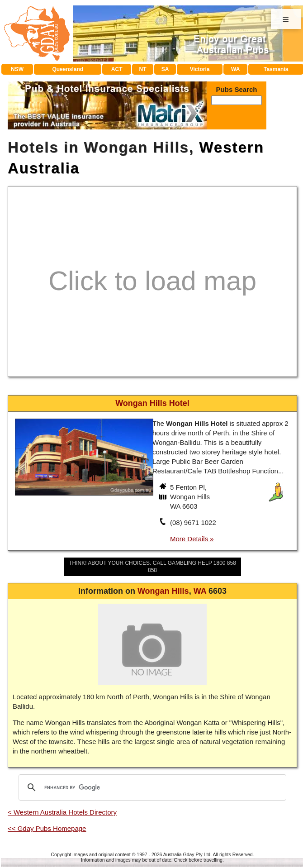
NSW (17, 69)
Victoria (200, 69)
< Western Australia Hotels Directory (62, 812)
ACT (117, 69)
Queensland (68, 69)
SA (165, 69)
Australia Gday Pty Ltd (187, 854)
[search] (151, 787)
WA (235, 69)
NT (142, 69)
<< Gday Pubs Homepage (47, 828)
